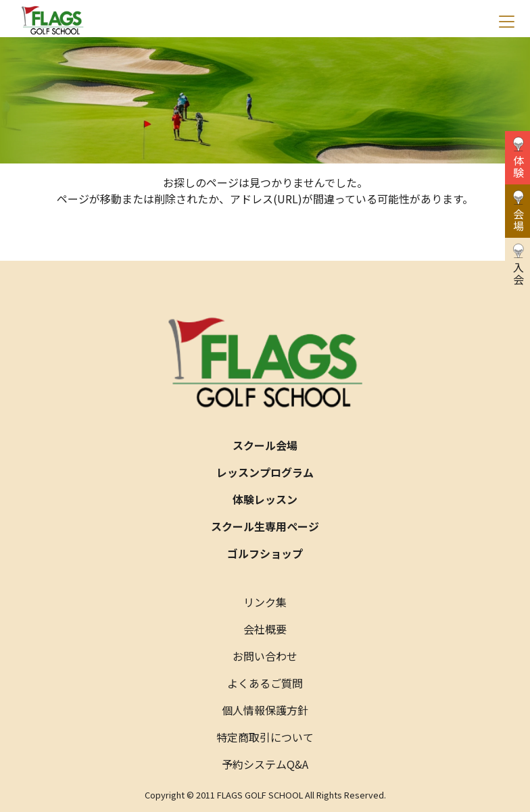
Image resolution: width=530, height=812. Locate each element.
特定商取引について (265, 737)
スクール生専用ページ (265, 526)
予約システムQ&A (265, 764)
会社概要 (265, 629)
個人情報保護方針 (265, 710)
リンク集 (265, 602)
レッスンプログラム (265, 472)
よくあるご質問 (265, 683)
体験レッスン (265, 499)
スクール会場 (265, 445)
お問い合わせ (265, 656)
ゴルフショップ (265, 553)
